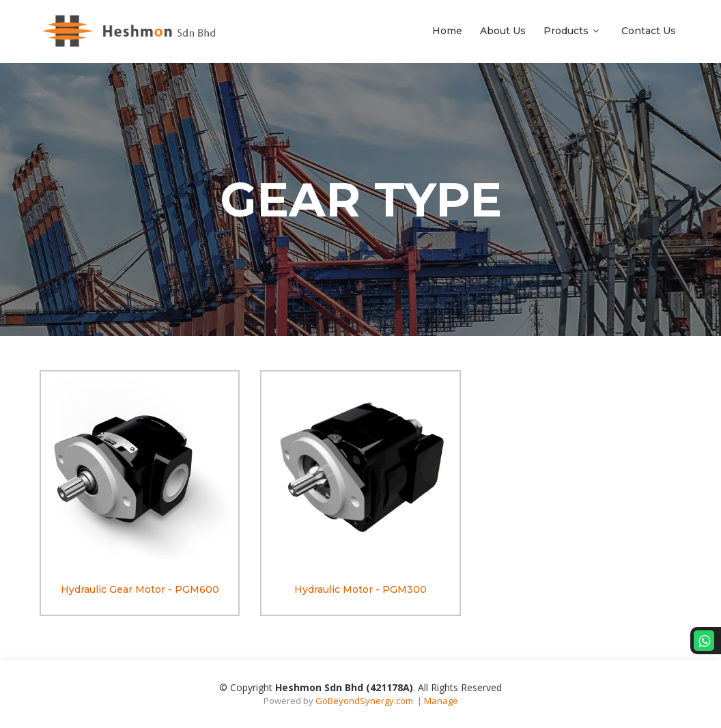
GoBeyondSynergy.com (364, 701)
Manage (441, 701)
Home (447, 31)
